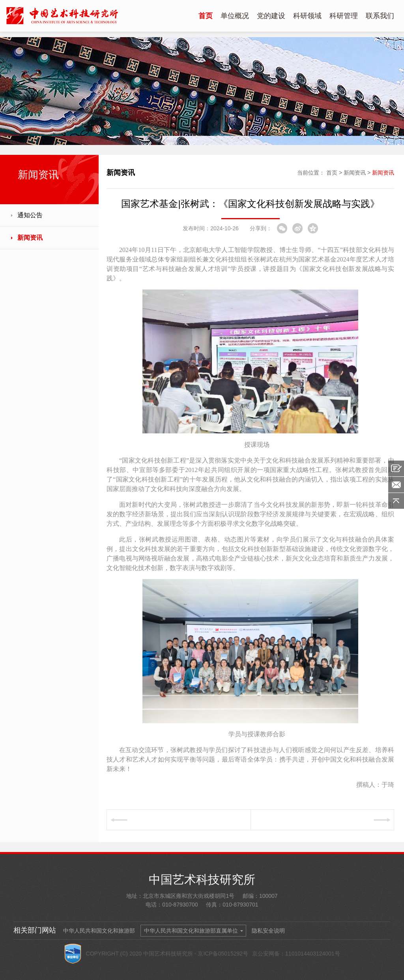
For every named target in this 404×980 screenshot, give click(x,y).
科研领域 (307, 16)
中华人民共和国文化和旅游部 (99, 931)
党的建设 (271, 16)
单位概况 (235, 16)
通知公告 (30, 215)
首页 (206, 16)
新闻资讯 (30, 238)
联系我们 (380, 16)
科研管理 (344, 16)
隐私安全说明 (268, 931)
